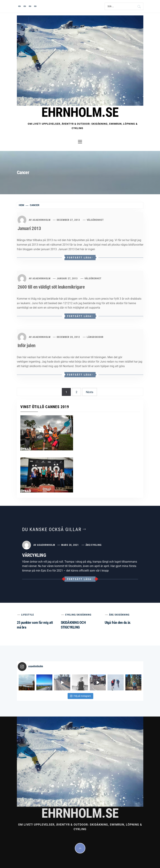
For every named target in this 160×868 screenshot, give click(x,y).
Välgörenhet (95, 220)
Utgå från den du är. (118, 623)
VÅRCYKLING (34, 555)
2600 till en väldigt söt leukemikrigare (51, 287)
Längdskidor (95, 337)
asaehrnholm (42, 220)
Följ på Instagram (80, 696)
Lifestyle (28, 615)
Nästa (90, 392)
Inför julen (27, 346)
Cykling (96, 545)
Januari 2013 (29, 228)
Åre (88, 545)
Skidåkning (84, 615)
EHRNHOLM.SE (80, 112)
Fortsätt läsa (80, 258)
